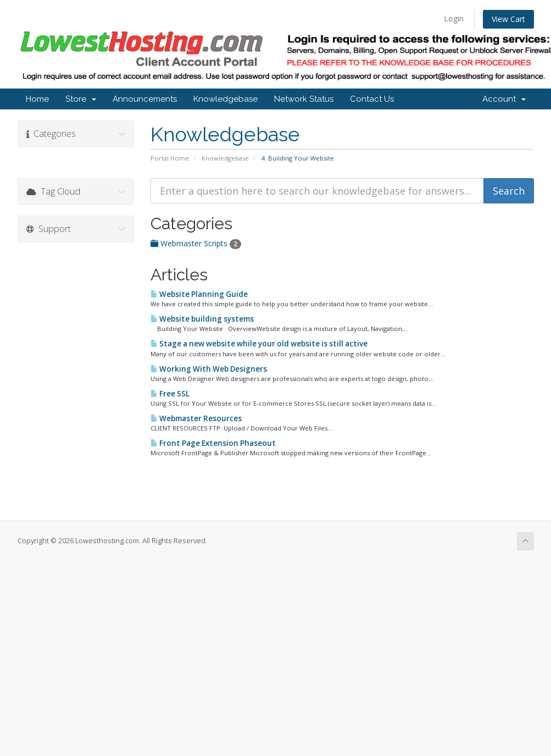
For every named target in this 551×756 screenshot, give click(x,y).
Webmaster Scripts (196, 243)
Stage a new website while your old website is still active (259, 344)
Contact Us (372, 99)
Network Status (304, 99)
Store (81, 99)
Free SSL (170, 394)
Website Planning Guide (199, 294)
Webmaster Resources (196, 418)
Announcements (145, 99)
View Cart (508, 19)
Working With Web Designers (209, 369)
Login (454, 18)
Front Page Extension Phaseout (213, 443)
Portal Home (170, 158)
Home (37, 99)
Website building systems (202, 319)
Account (504, 99)
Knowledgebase (226, 99)
